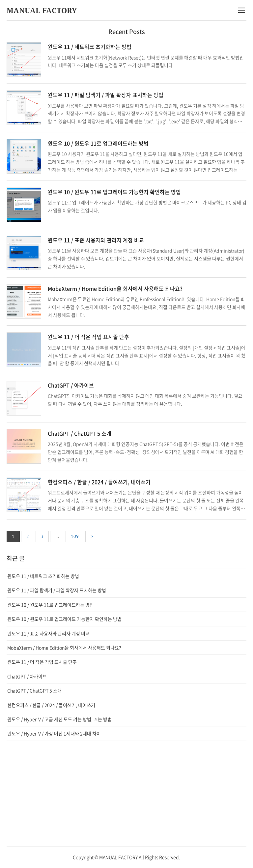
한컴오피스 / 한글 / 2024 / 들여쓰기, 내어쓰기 (99, 482)
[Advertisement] (126, 794)
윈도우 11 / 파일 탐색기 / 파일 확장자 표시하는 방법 (106, 95)
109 (75, 536)
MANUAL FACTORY (42, 10)
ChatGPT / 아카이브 (71, 385)
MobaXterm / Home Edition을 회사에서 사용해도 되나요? (115, 288)
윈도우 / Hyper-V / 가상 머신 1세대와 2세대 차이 (54, 733)
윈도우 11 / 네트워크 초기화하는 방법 (90, 47)
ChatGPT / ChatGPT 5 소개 (80, 433)
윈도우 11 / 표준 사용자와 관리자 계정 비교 (96, 240)
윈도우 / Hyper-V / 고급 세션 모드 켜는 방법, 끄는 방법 (59, 719)
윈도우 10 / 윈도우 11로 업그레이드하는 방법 (98, 143)
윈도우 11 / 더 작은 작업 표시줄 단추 (88, 337)
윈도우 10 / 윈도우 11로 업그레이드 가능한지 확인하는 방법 (114, 192)
